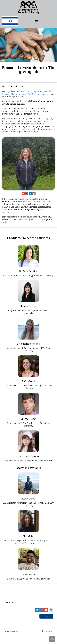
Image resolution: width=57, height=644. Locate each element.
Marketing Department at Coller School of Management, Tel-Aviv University (27, 93)
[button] (36, 21)
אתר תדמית (50, 631)
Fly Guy (19, 631)
